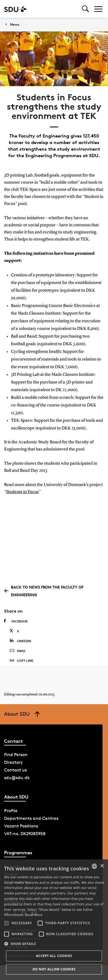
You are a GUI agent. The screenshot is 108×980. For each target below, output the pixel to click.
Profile (11, 811)
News (15, 24)
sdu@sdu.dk (17, 778)
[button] (7, 923)
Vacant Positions (21, 826)
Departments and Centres (31, 818)
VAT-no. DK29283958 (25, 834)
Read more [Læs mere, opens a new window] (34, 915)
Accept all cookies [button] (54, 956)
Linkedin (20, 641)
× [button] (102, 866)
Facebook (16, 621)
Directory (13, 762)
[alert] (54, 920)
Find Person (16, 755)
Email (18, 651)
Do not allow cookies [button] (54, 969)
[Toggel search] (85, 9)
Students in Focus (22, 492)
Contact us (15, 770)
